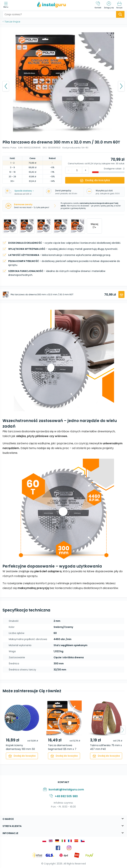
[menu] (7, 5)
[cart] (22, 756)
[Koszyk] (119, 5)
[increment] (69, 170)
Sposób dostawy (24, 191)
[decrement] (85, 170)
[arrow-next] (123, 730)
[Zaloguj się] (109, 5)
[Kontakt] (98, 5)
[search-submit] (120, 14)
